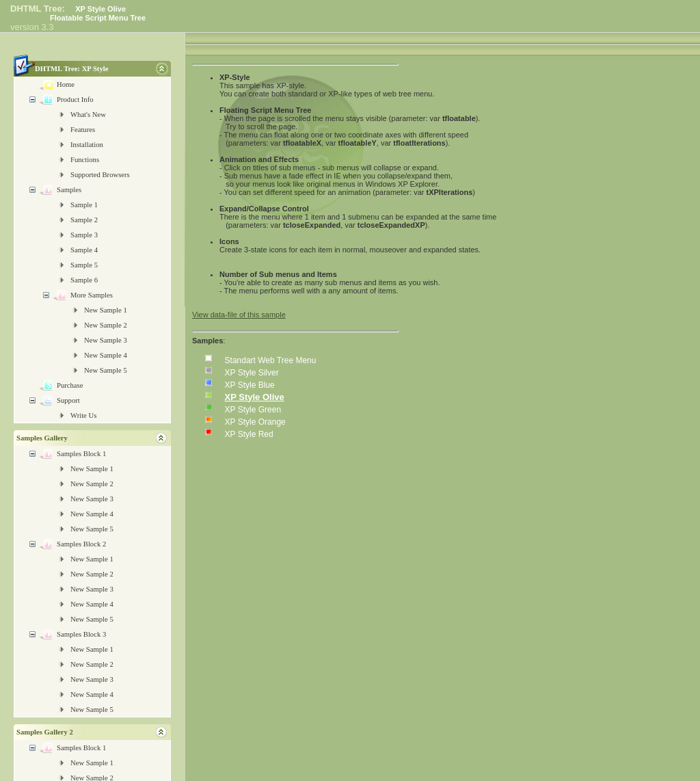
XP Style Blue (250, 385)
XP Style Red (249, 434)
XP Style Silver (252, 373)
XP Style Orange (255, 422)
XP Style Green (253, 410)
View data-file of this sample (239, 315)
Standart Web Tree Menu (271, 360)
